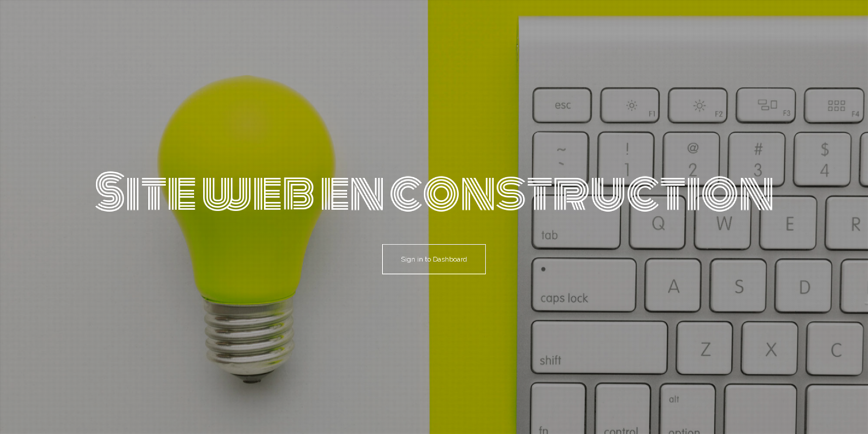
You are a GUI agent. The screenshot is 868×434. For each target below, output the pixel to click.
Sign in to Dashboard (434, 259)
